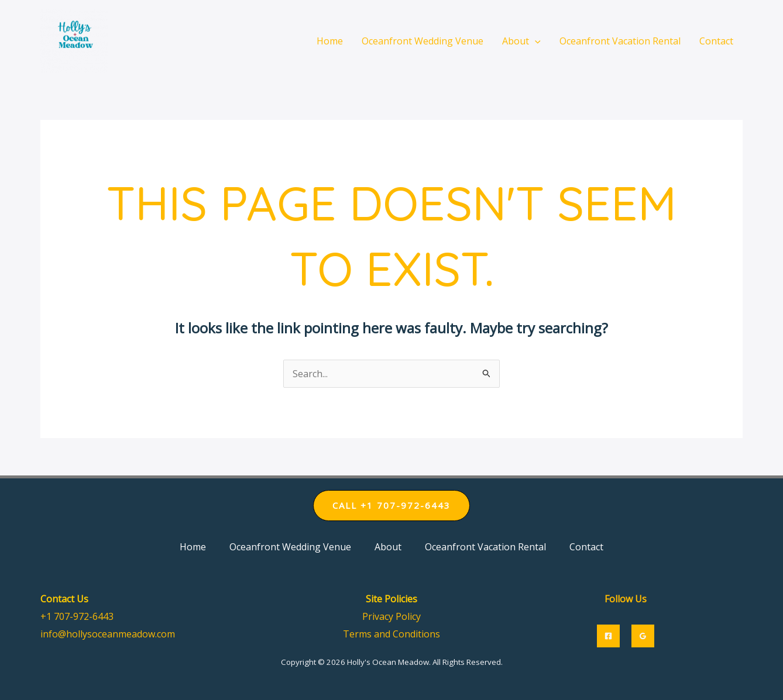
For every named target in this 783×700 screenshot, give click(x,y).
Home (193, 547)
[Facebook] (608, 636)
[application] (535, 41)
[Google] (643, 636)
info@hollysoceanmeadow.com (108, 634)
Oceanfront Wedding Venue (290, 547)
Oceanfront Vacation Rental (485, 547)
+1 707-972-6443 (77, 616)
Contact (586, 547)
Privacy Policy (391, 616)
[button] (391, 506)
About (388, 547)
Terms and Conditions (391, 634)
